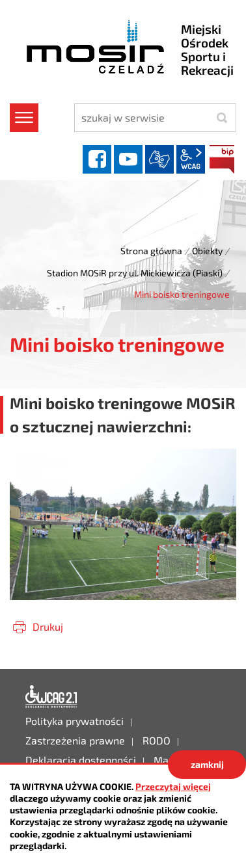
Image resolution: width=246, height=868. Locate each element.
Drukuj (48, 626)
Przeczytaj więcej (173, 786)
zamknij (207, 764)
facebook (97, 159)
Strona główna (151, 251)
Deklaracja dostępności (51, 697)
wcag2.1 (191, 159)
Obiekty (207, 251)
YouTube (128, 159)
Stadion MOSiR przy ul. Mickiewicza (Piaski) (135, 273)
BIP (222, 159)
